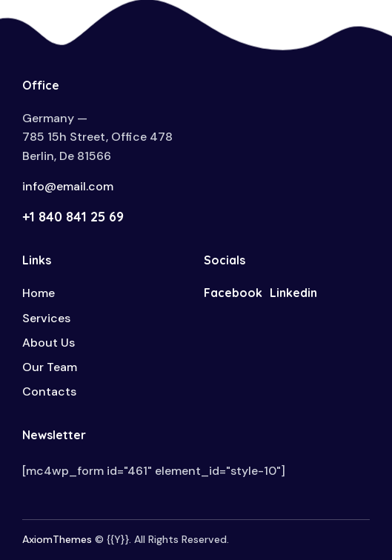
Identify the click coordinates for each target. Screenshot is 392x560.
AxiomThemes (57, 539)
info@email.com (68, 186)
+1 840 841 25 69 (73, 217)
